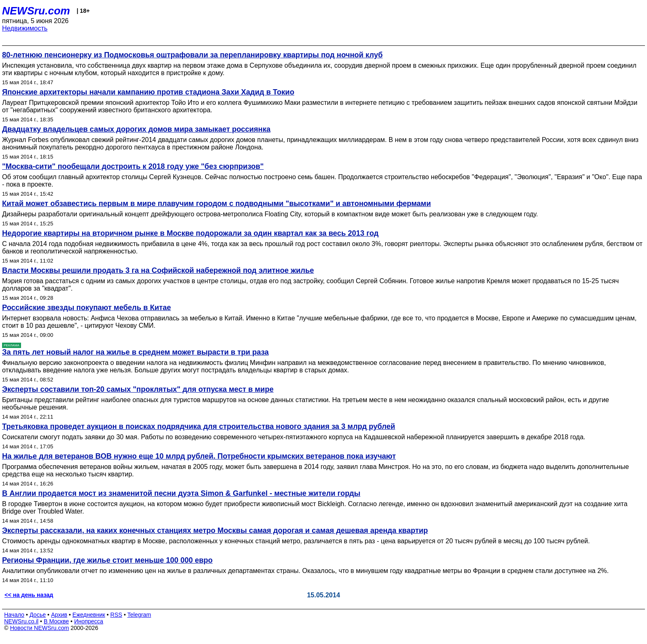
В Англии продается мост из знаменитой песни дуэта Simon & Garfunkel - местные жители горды (181, 493)
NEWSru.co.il (21, 621)
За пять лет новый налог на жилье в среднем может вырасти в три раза (135, 352)
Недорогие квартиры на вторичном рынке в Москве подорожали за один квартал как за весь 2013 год (190, 233)
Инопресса (89, 621)
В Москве (56, 621)
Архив (59, 615)
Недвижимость (25, 28)
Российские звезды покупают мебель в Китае (86, 308)
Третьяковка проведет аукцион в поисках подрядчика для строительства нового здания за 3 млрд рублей (199, 426)
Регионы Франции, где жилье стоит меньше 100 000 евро (107, 560)
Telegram (139, 615)
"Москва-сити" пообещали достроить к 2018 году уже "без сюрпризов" (133, 166)
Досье (38, 615)
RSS (116, 615)
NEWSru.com (36, 11)
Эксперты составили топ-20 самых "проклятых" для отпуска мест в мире (138, 389)
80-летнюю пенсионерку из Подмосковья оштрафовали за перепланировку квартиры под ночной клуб (192, 55)
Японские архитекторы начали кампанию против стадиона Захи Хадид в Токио (148, 92)
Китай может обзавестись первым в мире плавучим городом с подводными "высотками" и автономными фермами (216, 204)
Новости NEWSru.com (39, 628)
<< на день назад (29, 595)
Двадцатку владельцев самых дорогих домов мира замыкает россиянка (136, 129)
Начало (14, 615)
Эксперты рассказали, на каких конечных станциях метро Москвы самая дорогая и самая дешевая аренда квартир (215, 530)
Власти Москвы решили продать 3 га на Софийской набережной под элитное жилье (158, 270)
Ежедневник (89, 615)
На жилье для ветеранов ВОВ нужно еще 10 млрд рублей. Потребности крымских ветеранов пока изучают (199, 456)
